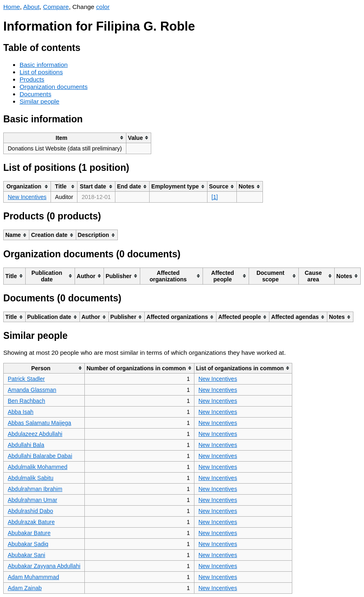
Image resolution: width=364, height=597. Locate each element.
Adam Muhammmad (33, 577)
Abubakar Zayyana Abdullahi (44, 566)
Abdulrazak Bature (31, 522)
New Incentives (27, 197)
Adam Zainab (25, 588)
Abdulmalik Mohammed (38, 467)
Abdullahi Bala (26, 445)
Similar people (40, 101)
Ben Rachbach (26, 401)
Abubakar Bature (29, 533)
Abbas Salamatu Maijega (40, 423)
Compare (56, 7)
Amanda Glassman (32, 390)
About (31, 7)
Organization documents (54, 87)
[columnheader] (65, 138)
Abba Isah (21, 412)
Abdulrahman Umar (32, 500)
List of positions (41, 72)
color (103, 7)
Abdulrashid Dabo (30, 511)
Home (12, 7)
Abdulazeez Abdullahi (35, 434)
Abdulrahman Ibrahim (35, 489)
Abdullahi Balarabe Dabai (40, 456)
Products (32, 79)
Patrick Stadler (26, 379)
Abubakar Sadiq (28, 544)
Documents (35, 94)
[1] (215, 197)
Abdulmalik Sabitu (31, 478)
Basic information (44, 65)
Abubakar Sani (26, 555)
